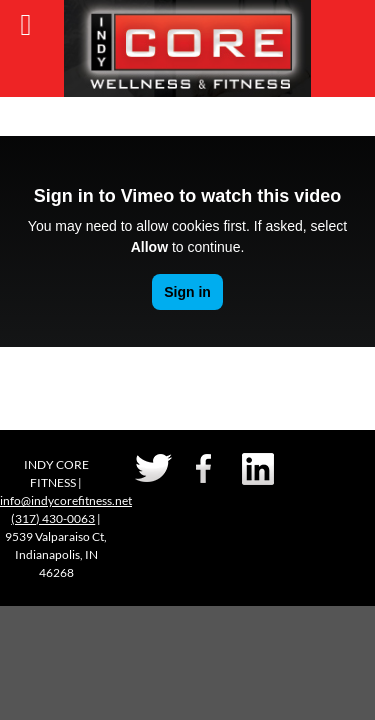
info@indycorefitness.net (66, 500)
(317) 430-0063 (53, 518)
